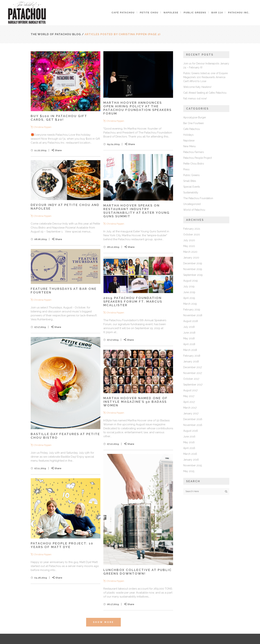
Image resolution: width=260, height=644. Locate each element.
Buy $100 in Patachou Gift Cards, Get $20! (59, 118)
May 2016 (189, 442)
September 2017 (193, 385)
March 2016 (190, 454)
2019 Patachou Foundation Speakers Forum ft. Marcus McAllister (133, 301)
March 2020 (190, 252)
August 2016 (191, 431)
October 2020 (192, 235)
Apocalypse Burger (195, 117)
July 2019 (189, 286)
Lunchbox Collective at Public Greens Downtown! (137, 572)
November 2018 (193, 315)
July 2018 (189, 327)
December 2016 (193, 419)
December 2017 (193, 367)
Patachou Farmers (194, 152)
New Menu (189, 146)
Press (186, 169)
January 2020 (191, 258)
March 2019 (190, 304)
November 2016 (193, 425)
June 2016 (189, 437)
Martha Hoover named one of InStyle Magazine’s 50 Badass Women (135, 402)
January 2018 (191, 362)
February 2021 (192, 229)
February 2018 (192, 356)
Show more (103, 622)
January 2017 (191, 413)
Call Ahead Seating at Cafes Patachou (205, 93)
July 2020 (189, 240)
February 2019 (192, 310)
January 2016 (191, 460)
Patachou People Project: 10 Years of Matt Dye (62, 545)
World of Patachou (194, 210)
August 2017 (190, 390)
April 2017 (189, 402)
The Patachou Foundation (198, 198)
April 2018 (189, 344)
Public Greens (191, 175)
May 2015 (189, 471)
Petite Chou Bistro (194, 164)
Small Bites (190, 181)
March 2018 (190, 350)
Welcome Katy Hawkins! (197, 87)
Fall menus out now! (195, 98)
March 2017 (190, 408)
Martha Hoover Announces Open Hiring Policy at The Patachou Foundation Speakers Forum (137, 108)
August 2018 (191, 321)
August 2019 (190, 281)
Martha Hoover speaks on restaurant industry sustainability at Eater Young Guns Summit (136, 211)
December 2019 (193, 263)
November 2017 (193, 373)
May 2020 (189, 246)
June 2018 (189, 333)
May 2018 (189, 338)
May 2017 (189, 396)
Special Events (192, 187)
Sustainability (191, 192)
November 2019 (193, 269)
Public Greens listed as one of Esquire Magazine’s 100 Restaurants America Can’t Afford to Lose (205, 77)
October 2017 (191, 379)
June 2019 (189, 292)
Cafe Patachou (192, 129)
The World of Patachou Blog (56, 34)
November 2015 (193, 465)
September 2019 (193, 275)
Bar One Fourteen (194, 123)
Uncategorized (192, 204)
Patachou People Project (198, 158)
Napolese (189, 141)
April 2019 (189, 298)
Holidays (188, 135)
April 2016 (189, 448)
